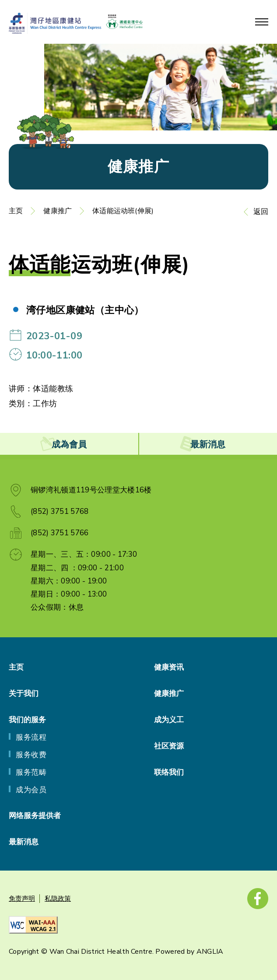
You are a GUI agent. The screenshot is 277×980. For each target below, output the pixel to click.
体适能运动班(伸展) (123, 211)
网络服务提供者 (35, 816)
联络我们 (169, 772)
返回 (261, 212)
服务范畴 (31, 772)
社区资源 (169, 746)
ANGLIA (210, 952)
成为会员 (31, 790)
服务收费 (31, 755)
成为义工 (169, 720)
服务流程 (31, 737)
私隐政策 (58, 899)
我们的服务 (27, 720)
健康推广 (58, 211)
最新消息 (24, 842)
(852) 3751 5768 (60, 511)
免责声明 (22, 899)
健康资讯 (169, 667)
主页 (16, 211)
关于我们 (24, 694)
